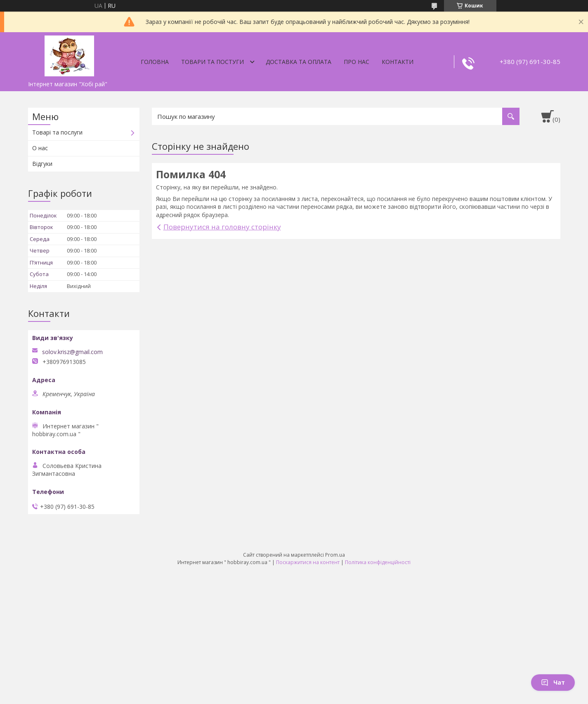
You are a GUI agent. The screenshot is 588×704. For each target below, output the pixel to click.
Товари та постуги (213, 62)
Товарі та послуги (57, 132)
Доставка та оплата (299, 62)
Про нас (357, 62)
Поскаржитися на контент (308, 562)
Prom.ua (335, 555)
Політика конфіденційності (378, 562)
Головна (155, 62)
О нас (40, 148)
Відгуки (42, 164)
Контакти (398, 62)
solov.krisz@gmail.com (72, 352)
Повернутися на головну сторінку (222, 227)
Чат (553, 682)
